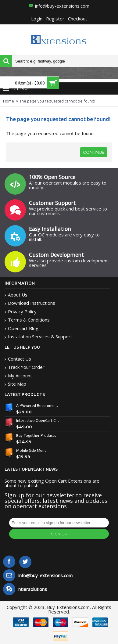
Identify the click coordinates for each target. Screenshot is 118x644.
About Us (16, 295)
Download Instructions (30, 303)
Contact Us (18, 359)
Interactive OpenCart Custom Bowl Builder (38, 421)
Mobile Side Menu (31, 450)
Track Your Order (25, 367)
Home (9, 101)
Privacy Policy (21, 312)
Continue (94, 152)
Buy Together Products (36, 435)
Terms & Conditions (27, 320)
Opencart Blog (21, 328)
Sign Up (59, 534)
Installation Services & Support (38, 337)
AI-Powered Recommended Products (38, 406)
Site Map (15, 384)
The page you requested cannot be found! (57, 101)
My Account (18, 376)
